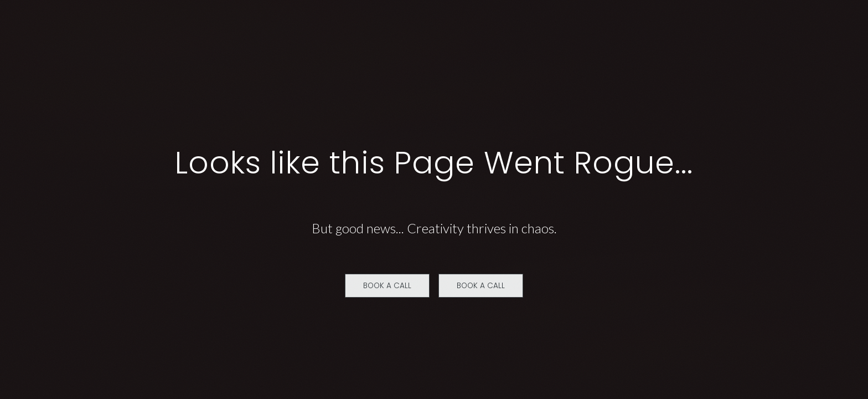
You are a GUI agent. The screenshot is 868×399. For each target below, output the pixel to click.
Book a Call (387, 286)
